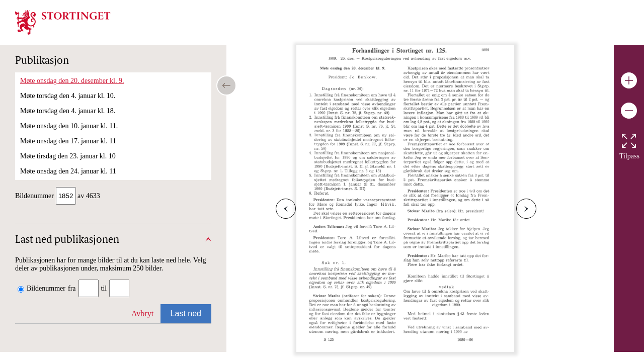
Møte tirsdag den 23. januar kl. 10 (68, 156)
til (104, 289)
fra (72, 289)
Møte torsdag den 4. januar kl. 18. (68, 111)
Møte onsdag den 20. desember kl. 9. (72, 81)
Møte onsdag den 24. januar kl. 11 (68, 171)
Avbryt (142, 314)
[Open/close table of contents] (226, 85)
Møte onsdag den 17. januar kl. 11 (68, 141)
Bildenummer (46, 289)
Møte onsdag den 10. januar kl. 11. (69, 126)
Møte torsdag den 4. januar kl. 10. (68, 96)
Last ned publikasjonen (67, 241)
